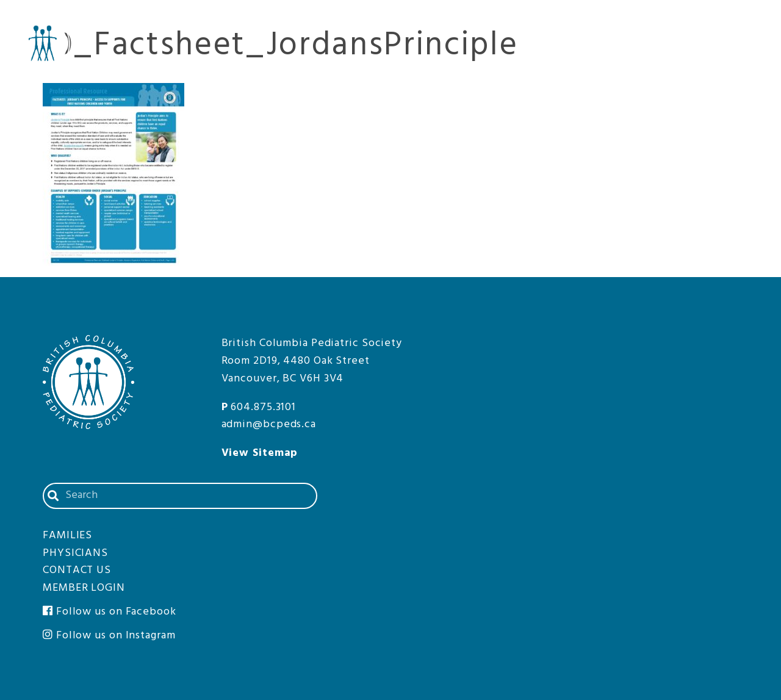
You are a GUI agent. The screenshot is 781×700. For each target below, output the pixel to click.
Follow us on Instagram (109, 636)
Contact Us (660, 18)
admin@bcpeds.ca (269, 424)
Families (734, 48)
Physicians (641, 48)
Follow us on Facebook (110, 612)
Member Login (732, 18)
